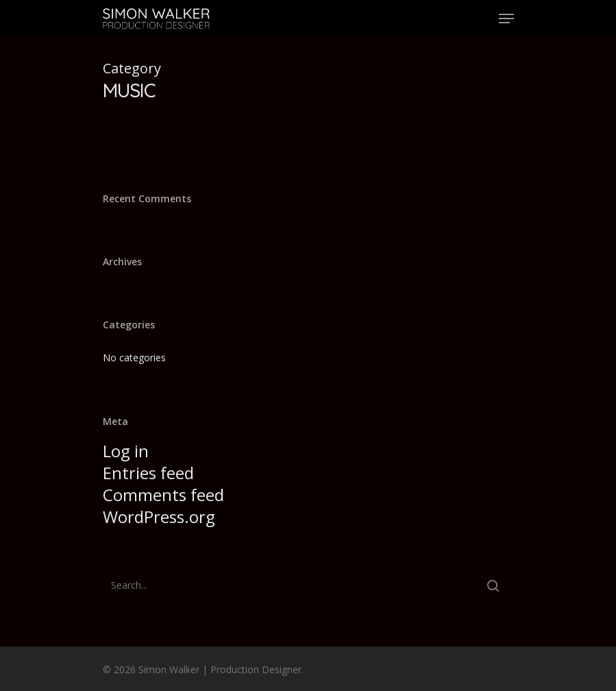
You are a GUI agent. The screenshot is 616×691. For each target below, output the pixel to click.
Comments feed (163, 495)
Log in (126, 451)
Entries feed (148, 473)
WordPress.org (159, 517)
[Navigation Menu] (506, 19)
